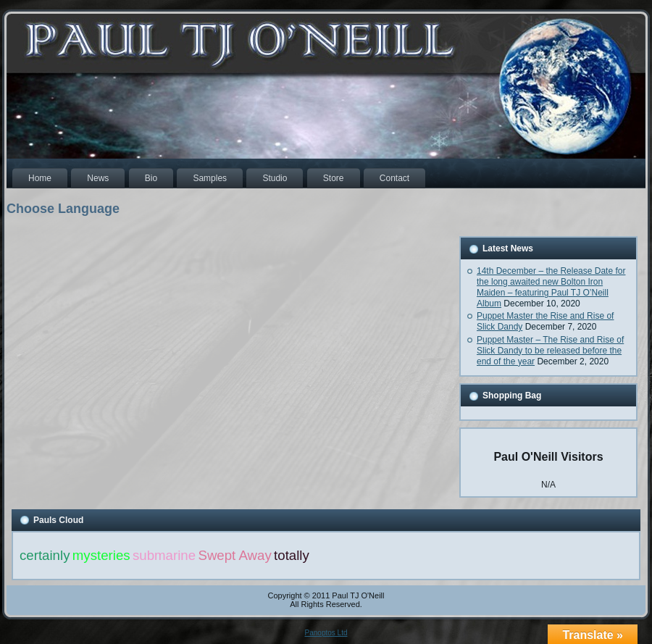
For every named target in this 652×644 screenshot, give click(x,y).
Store (334, 178)
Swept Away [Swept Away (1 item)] (234, 555)
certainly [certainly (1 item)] (45, 555)
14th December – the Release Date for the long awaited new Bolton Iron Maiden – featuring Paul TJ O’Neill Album (551, 287)
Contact (394, 178)
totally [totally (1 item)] (292, 555)
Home (40, 178)
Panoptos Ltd (326, 633)
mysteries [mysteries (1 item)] (101, 555)
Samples (210, 178)
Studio (275, 178)
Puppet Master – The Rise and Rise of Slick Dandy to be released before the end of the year (550, 351)
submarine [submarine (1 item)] (164, 555)
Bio (151, 178)
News (98, 178)
